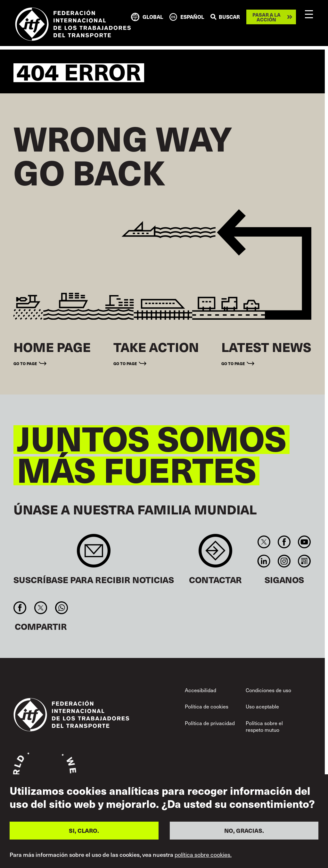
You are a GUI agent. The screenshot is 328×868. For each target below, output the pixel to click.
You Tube (304, 542)
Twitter (264, 542)
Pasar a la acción (266, 17)
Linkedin (264, 561)
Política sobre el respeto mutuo (264, 727)
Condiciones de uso (268, 690)
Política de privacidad (210, 723)
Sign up (94, 554)
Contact (215, 554)
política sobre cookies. (203, 855)
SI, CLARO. (84, 830)
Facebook (284, 542)
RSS (304, 561)
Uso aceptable (262, 706)
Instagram (284, 561)
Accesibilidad (201, 690)
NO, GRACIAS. (244, 830)
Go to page (25, 363)
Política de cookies (207, 706)
